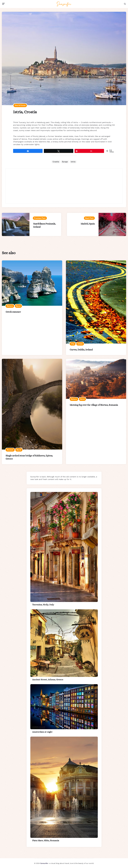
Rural (18, 306)
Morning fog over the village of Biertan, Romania (94, 405)
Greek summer (13, 312)
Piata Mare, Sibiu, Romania (46, 840)
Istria (73, 162)
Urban (80, 344)
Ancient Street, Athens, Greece (48, 680)
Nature (10, 306)
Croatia (56, 162)
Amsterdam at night (42, 732)
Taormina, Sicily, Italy (43, 605)
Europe (65, 162)
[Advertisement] (64, 186)
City (73, 344)
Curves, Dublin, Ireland (81, 350)
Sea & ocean (20, 105)
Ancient (10, 450)
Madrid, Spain (88, 224)
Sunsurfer (44, 863)
